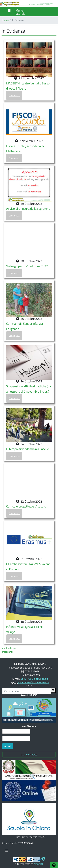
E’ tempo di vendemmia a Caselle (28, 449)
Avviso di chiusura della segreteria (28, 209)
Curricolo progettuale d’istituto (26, 506)
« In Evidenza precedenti (9, 650)
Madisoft (38, 864)
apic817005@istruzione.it (34, 679)
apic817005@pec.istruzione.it (33, 682)
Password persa (29, 755)
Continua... (14, 95)
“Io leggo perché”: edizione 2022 (27, 266)
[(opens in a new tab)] (29, 769)
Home (6, 20)
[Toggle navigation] (7, 852)
